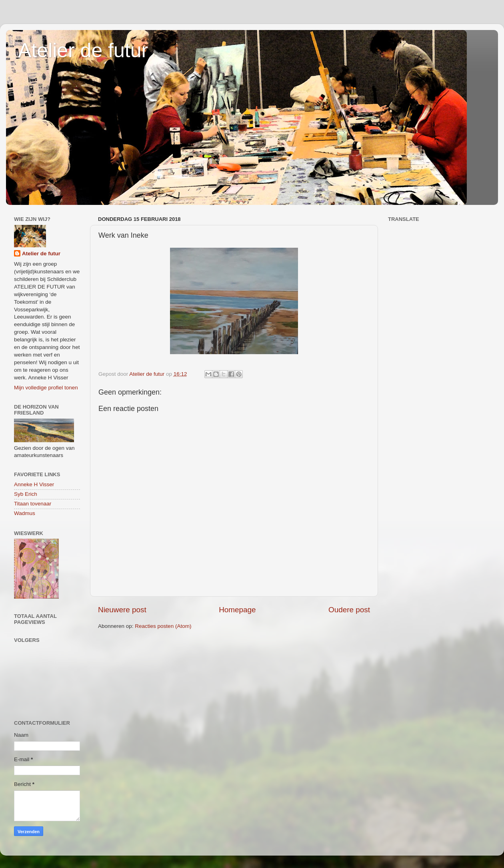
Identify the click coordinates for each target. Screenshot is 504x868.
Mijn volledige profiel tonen (46, 388)
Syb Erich (26, 494)
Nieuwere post (122, 610)
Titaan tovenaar (33, 504)
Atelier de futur (83, 50)
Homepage (237, 610)
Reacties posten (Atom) (163, 626)
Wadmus (25, 513)
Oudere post (349, 610)
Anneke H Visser (34, 484)
